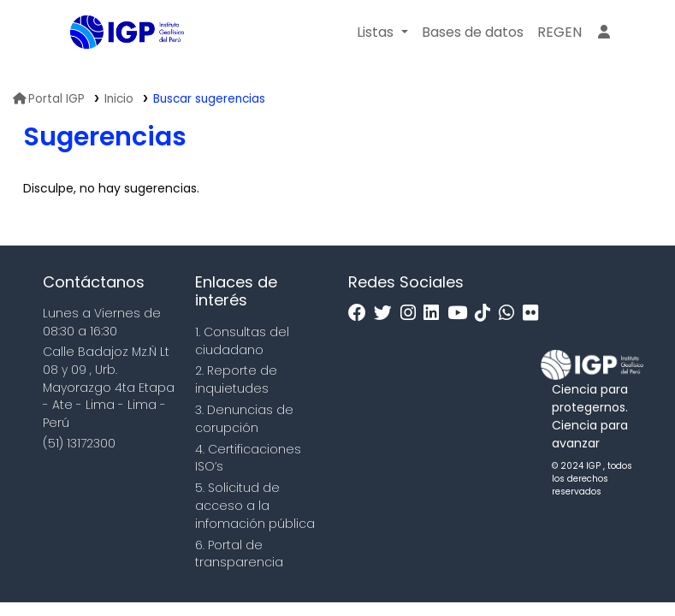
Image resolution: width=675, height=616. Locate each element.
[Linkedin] (435, 314)
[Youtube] (462, 314)
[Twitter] (387, 314)
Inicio (119, 99)
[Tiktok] (487, 314)
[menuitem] (560, 33)
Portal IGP (49, 99)
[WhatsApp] (511, 314)
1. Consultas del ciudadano (242, 341)
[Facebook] (361, 314)
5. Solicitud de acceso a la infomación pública (255, 506)
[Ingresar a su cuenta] (604, 33)
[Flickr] (535, 314)
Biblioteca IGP (113, 67)
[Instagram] (412, 314)
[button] (382, 33)
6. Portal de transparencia (239, 554)
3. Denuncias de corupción (244, 419)
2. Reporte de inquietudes (236, 379)
